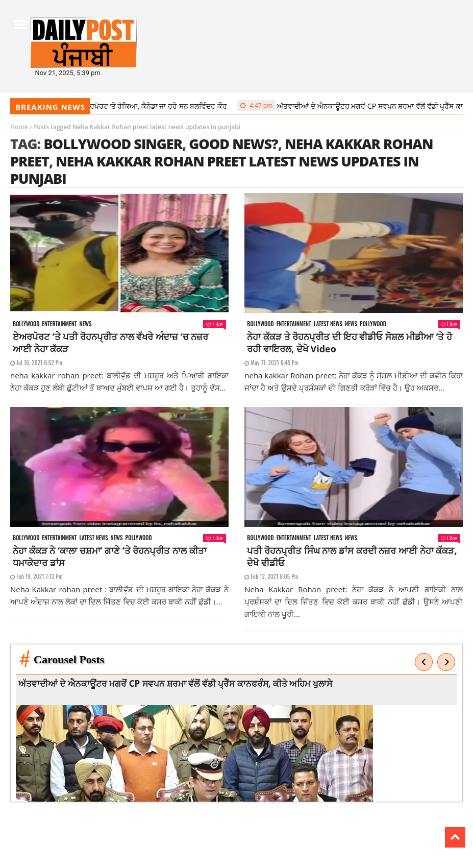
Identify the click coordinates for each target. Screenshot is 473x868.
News (85, 324)
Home (19, 127)
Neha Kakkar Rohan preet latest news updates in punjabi (214, 170)
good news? (233, 144)
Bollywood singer (113, 144)
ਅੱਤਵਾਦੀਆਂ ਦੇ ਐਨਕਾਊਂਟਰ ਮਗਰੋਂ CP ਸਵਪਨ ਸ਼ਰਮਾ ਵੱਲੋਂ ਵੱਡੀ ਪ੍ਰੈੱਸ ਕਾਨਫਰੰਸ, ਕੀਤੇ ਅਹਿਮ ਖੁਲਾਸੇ (178, 683)
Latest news (328, 324)
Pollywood (373, 324)
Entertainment (59, 324)
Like (214, 324)
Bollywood (26, 324)
